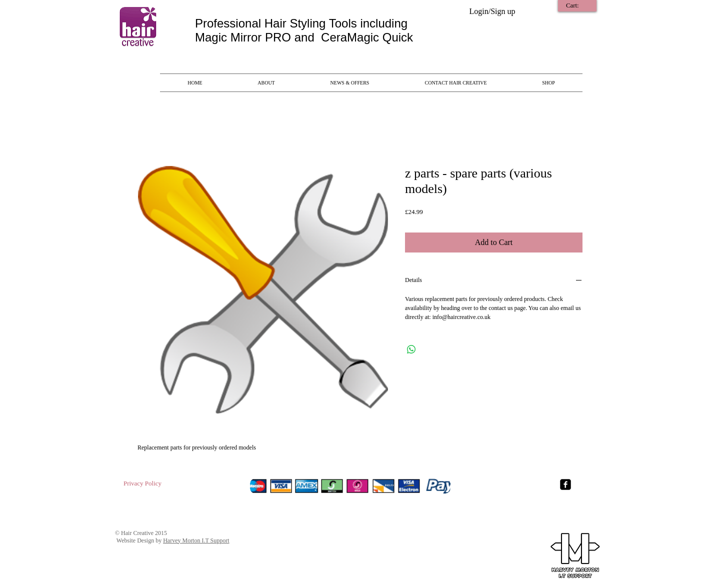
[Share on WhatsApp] (411, 349)
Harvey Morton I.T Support (196, 540)
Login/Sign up (492, 11)
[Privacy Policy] (142, 484)
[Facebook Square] (565, 484)
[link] (578, 5)
